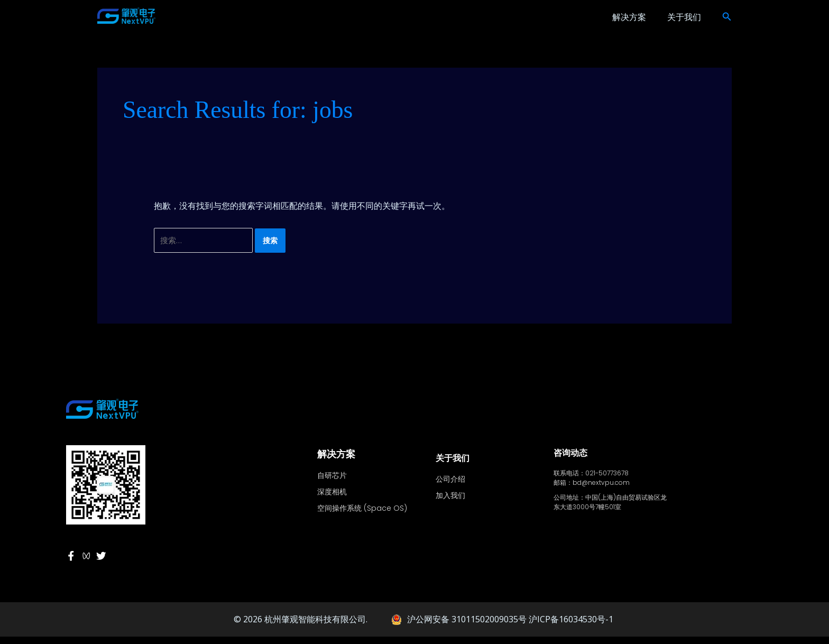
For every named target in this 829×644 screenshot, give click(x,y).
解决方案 (629, 17)
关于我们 (684, 17)
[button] (727, 17)
